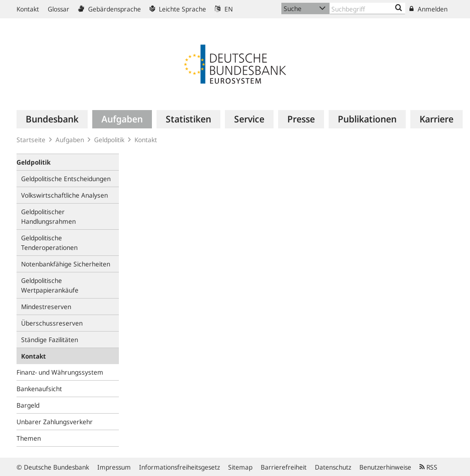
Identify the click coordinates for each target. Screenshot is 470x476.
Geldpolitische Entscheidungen (66, 179)
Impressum (114, 467)
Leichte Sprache (178, 9)
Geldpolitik (109, 140)
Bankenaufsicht (39, 389)
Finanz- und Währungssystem (60, 372)
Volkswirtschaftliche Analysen (64, 195)
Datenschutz (333, 467)
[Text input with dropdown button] (367, 8)
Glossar (59, 9)
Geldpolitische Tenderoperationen (49, 243)
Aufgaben (70, 140)
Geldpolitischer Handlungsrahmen (48, 216)
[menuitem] (52, 119)
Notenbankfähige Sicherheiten (66, 264)
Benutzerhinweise (385, 467)
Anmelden (428, 9)
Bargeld (28, 405)
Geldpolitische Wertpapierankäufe (50, 285)
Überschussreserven (52, 323)
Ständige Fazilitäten (50, 340)
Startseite (31, 140)
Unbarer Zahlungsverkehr (55, 422)
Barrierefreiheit (284, 467)
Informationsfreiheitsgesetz (179, 467)
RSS (428, 467)
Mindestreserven (46, 307)
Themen (29, 438)
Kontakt (28, 9)
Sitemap (240, 467)
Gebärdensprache (109, 9)
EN (224, 9)
